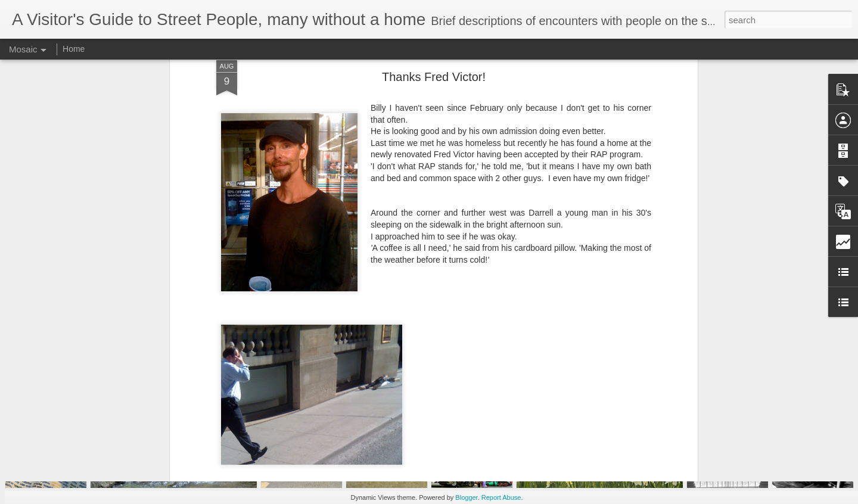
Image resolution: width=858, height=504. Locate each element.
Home (74, 49)
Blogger (466, 497)
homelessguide (485, 407)
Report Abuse (501, 497)
